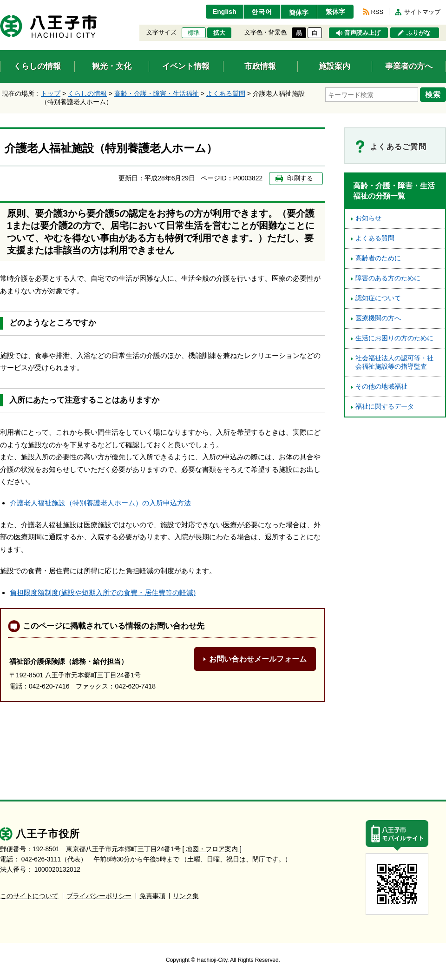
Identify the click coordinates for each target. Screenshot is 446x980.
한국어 (262, 12)
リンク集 (186, 896)
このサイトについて (29, 896)
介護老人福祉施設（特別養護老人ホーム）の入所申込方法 (100, 503)
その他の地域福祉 (381, 387)
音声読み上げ (362, 33)
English (225, 12)
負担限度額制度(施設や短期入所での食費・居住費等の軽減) (103, 593)
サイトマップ (422, 12)
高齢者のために (378, 258)
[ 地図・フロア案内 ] (212, 849)
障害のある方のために (388, 278)
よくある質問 (226, 93)
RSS (377, 12)
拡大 (219, 33)
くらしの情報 (87, 93)
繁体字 (335, 12)
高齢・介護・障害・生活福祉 (157, 93)
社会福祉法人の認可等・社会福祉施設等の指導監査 (394, 362)
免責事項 (152, 896)
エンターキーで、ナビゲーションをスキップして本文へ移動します (0, 6)
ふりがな (419, 33)
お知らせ (368, 218)
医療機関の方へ (378, 318)
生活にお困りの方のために (394, 338)
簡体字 (299, 13)
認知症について (378, 298)
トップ (51, 93)
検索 (433, 94)
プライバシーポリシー (99, 896)
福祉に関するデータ (385, 407)
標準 (194, 33)
